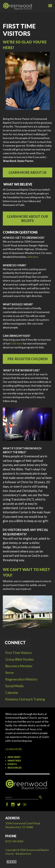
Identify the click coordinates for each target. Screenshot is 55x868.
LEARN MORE (14, 749)
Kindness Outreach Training (25, 699)
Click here (17, 343)
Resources (15, 768)
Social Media (14, 686)
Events (12, 764)
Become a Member (19, 666)
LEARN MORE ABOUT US (28, 172)
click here (33, 257)
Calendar (12, 693)
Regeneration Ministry (21, 679)
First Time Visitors (19, 653)
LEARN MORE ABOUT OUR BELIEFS (27, 219)
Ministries (14, 761)
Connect (15, 643)
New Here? (14, 757)
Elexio (12, 862)
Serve (9, 673)
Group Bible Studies (20, 659)
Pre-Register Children (27, 359)
